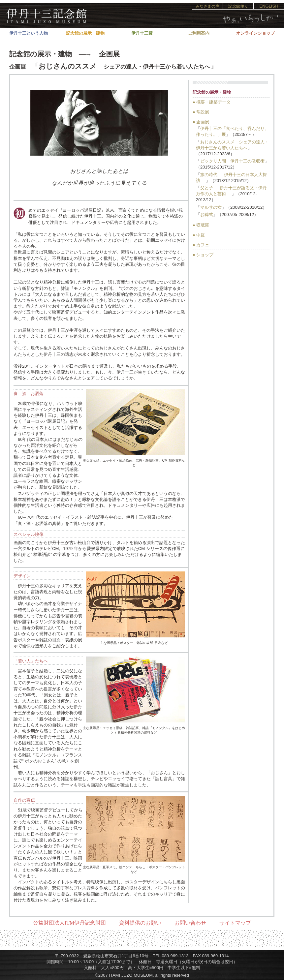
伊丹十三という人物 (29, 33)
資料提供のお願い (140, 923)
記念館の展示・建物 (85, 33)
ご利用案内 (199, 33)
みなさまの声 (207, 6)
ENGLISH (269, 6)
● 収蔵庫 (201, 225)
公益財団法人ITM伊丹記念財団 (69, 923)
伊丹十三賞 (142, 33)
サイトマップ (235, 923)
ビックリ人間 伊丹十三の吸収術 (232, 161)
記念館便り (238, 6)
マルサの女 (211, 207)
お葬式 (207, 214)
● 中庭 (199, 235)
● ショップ (203, 255)
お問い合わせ (190, 923)
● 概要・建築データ (212, 102)
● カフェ (201, 245)
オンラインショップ (255, 33)
